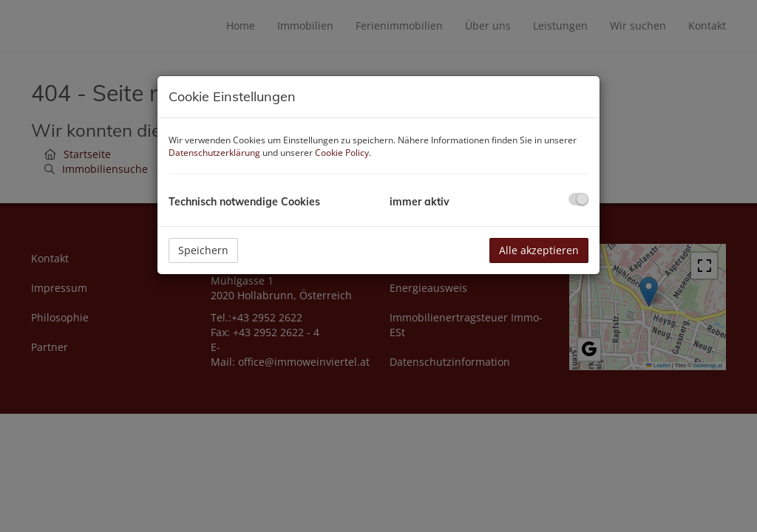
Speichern (203, 250)
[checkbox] (578, 199)
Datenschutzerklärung (214, 153)
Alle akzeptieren (539, 250)
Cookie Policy (342, 153)
